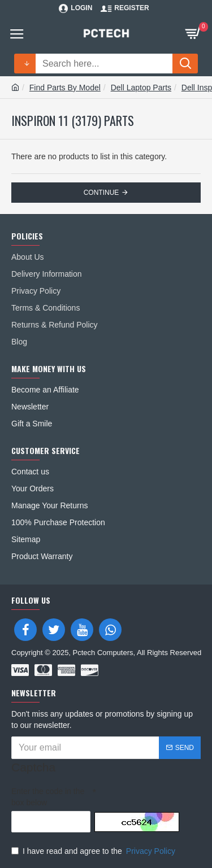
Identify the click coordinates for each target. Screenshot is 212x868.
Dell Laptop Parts (141, 88)
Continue (101, 193)
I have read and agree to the (94, 851)
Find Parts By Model (65, 88)
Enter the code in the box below (48, 797)
